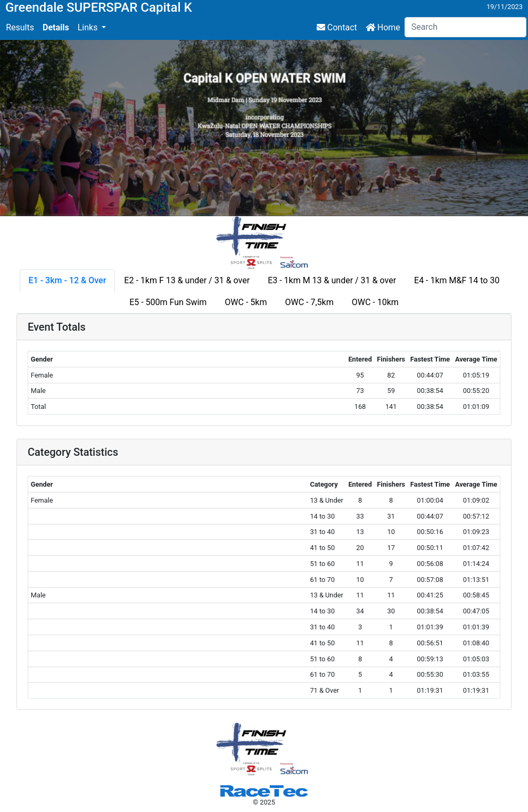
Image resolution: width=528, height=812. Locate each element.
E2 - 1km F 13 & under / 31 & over (187, 280)
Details (56, 27)
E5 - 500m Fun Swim (168, 302)
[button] (92, 28)
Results (20, 27)
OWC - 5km (246, 302)
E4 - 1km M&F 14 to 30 (457, 280)
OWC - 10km (375, 302)
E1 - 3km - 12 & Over (68, 280)
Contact (337, 27)
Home (383, 27)
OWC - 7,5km (309, 302)
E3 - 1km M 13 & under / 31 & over (332, 280)
